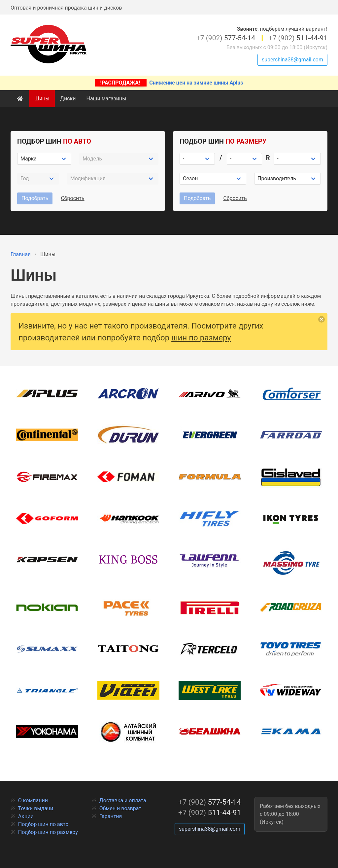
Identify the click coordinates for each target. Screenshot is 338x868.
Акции (26, 816)
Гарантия (111, 816)
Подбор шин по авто (43, 824)
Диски (68, 99)
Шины (42, 99)
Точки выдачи (36, 808)
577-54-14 (226, 38)
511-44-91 (298, 38)
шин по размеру (201, 338)
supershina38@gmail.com (292, 60)
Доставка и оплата (123, 800)
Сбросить (72, 198)
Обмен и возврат (120, 808)
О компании (33, 800)
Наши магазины (106, 99)
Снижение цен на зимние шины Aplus (169, 83)
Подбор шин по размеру (48, 832)
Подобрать (35, 198)
